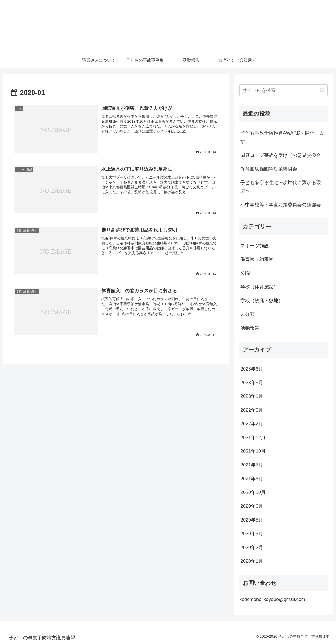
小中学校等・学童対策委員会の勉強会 (281, 205)
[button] (322, 90)
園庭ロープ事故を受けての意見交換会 (281, 155)
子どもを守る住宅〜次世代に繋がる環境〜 (281, 187)
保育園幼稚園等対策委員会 (269, 169)
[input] (283, 90)
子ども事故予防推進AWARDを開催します (282, 137)
